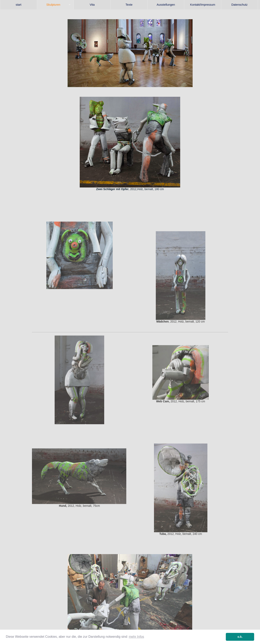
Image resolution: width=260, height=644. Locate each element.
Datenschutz (240, 5)
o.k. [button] (240, 637)
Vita (92, 5)
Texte (129, 5)
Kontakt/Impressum (203, 5)
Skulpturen (53, 5)
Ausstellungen (166, 5)
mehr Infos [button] (136, 637)
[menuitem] (19, 5)
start (19, 5)
